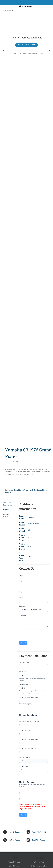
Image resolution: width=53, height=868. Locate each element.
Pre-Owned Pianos (41, 490)
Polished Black (33, 524)
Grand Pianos (19, 490)
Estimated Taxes (25, 730)
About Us (14, 858)
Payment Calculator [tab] (7, 516)
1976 (30, 557)
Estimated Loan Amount (28, 748)
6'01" (30, 546)
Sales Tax (23, 671)
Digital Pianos (14, 866)
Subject (22, 606)
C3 (29, 530)
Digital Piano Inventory (39, 866)
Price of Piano (24, 663)
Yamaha (8, 493)
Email (22, 597)
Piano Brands (29, 490)
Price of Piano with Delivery (29, 721)
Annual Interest (25, 757)
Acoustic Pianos (14, 862)
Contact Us (39, 858)
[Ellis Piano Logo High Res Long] (26, 6)
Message (23, 615)
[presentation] (35, 634)
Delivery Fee (24, 684)
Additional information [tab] (8, 504)
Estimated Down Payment (28, 697)
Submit (23, 643)
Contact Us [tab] (7, 510)
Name (22, 575)
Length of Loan (25, 766)
